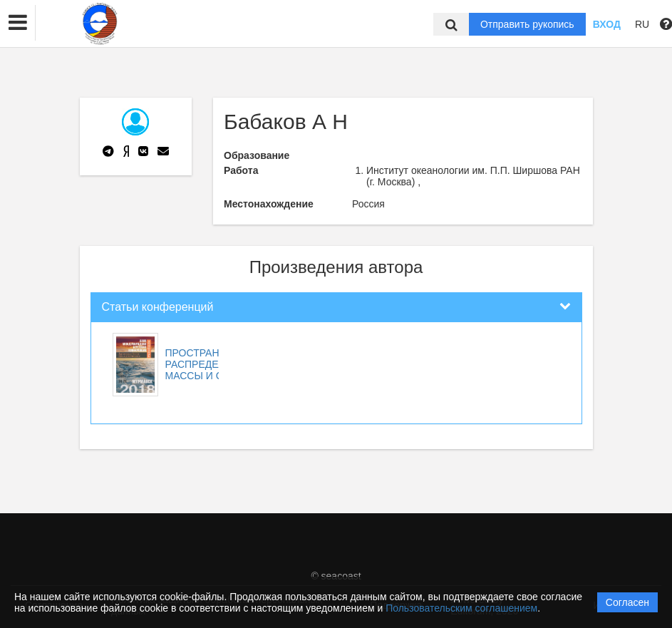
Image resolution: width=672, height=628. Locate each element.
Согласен (627, 602)
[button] (18, 23)
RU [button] (642, 24)
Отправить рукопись (527, 24)
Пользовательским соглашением (461, 608)
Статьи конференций (158, 307)
